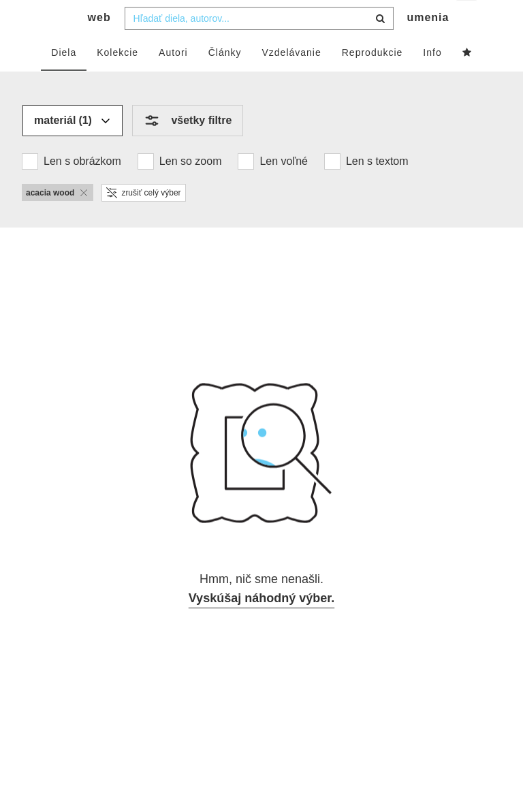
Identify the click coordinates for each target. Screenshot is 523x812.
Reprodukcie (373, 80)
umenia (428, 45)
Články (225, 80)
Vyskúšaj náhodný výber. (261, 625)
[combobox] (259, 46)
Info (432, 80)
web (99, 45)
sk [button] (467, 21)
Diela (64, 80)
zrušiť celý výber (143, 220)
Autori (173, 80)
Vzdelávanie (291, 80)
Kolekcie (117, 80)
